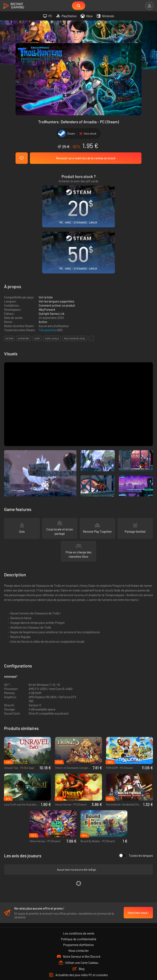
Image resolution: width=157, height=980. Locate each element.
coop (37, 277)
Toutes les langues (136, 794)
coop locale (52, 277)
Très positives (48, 269)
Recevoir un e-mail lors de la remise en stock (86, 158)
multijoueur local (75, 277)
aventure (24, 277)
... (91, 277)
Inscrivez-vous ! (138, 853)
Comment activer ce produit (57, 244)
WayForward (47, 248)
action (9, 277)
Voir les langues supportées (56, 240)
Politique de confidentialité (79, 879)
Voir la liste (46, 236)
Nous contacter (79, 891)
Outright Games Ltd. (52, 253)
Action (43, 261)
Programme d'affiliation (78, 885)
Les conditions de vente (79, 874)
